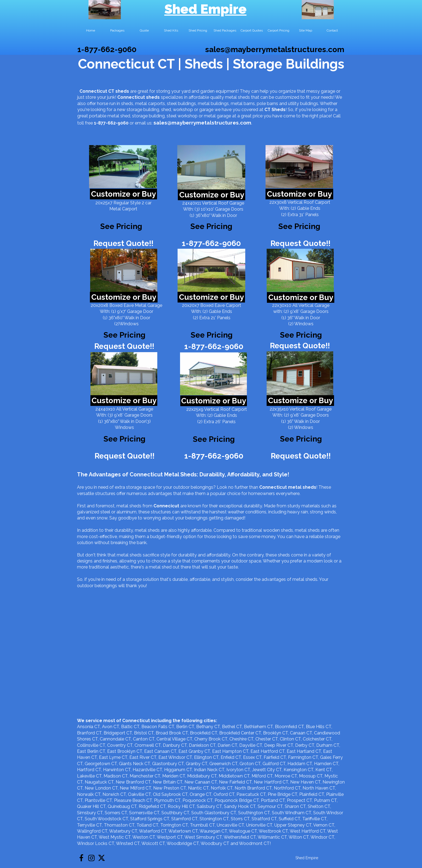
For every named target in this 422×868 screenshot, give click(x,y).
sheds (153, 97)
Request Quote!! (123, 243)
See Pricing (299, 226)
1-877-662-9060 (107, 50)
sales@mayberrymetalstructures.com (275, 50)
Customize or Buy (123, 194)
